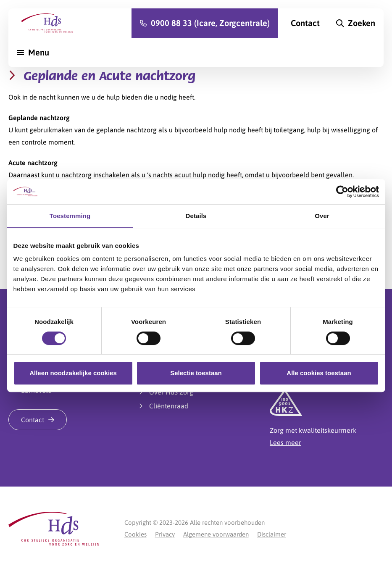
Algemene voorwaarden (216, 534)
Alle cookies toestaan (319, 373)
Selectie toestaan (196, 373)
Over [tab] (322, 216)
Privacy (165, 534)
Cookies (135, 534)
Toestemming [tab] (70, 216)
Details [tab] (196, 216)
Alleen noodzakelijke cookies (73, 373)
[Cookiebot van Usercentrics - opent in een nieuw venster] (342, 192)
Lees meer (285, 442)
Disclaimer (272, 534)
